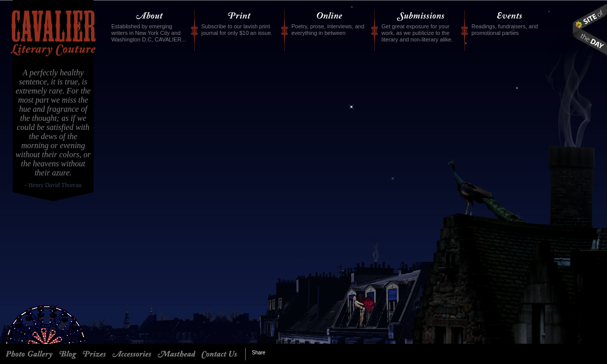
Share (259, 353)
